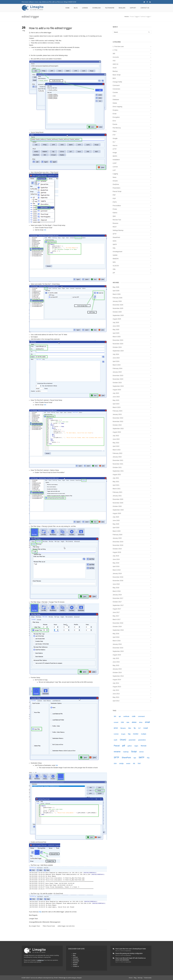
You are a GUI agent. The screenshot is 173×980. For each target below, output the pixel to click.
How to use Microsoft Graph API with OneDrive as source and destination (131, 959)
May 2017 (116, 616)
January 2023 (117, 414)
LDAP (115, 163)
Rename (116, 223)
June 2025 (116, 326)
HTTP (115, 149)
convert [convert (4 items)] (116, 722)
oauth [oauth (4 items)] (116, 740)
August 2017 (117, 609)
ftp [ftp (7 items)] (135, 728)
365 (114, 54)
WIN (114, 262)
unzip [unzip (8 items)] (121, 763)
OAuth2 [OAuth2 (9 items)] (123, 740)
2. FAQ (115, 50)
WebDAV (116, 259)
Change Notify (117, 82)
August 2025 (117, 319)
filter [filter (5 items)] (130, 728)
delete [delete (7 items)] (134, 722)
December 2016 (118, 623)
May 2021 (116, 482)
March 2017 (117, 619)
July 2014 (116, 683)
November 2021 (118, 464)
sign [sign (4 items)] (135, 758)
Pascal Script (51, 926)
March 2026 (117, 294)
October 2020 (117, 506)
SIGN (115, 241)
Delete (115, 103)
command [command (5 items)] (141, 716)
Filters (45, 926)
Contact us (145, 8)
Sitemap (140, 978)
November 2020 (118, 503)
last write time (70, 926)
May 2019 (116, 563)
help (40, 912)
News (115, 177)
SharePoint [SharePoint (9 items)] (126, 757)
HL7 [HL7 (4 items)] (140, 728)
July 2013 (116, 690)
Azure (115, 68)
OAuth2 (115, 181)
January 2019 (117, 573)
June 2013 (116, 694)
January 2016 (117, 644)
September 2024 (118, 351)
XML (114, 269)
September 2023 (118, 386)
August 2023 (117, 390)
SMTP (115, 244)
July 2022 (116, 436)
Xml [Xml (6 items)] (139, 763)
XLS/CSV (116, 266)
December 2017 (118, 598)
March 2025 (117, 337)
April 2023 (116, 404)
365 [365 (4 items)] (115, 716)
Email (115, 114)
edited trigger (61, 926)
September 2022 (118, 429)
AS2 (114, 61)
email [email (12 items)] (147, 722)
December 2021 (118, 460)
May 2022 (116, 443)
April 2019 (116, 566)
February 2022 (118, 453)
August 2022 (117, 432)
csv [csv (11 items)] (122, 722)
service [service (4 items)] (141, 752)
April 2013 (116, 701)
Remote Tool (117, 220)
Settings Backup (118, 230)
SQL (114, 248)
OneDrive (116, 184)
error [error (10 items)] (116, 728)
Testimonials (148, 978)
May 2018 (116, 588)
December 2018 (118, 577)
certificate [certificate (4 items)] (126, 716)
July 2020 (116, 517)
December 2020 (118, 499)
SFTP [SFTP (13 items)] (117, 757)
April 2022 (116, 446)
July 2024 (116, 354)
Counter (115, 92)
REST (115, 227)
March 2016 (117, 641)
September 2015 (118, 651)
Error (114, 121)
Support (133, 8)
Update (115, 255)
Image (115, 153)
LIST (114, 170)
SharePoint (116, 237)
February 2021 (118, 492)
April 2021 (116, 485)
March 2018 (117, 591)
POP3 (115, 202)
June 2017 (116, 612)
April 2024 (116, 361)
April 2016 (116, 637)
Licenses (85, 8)
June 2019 (116, 559)
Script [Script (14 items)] (134, 752)
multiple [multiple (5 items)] (144, 734)
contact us (40, 960)
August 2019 (117, 552)
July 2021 (116, 478)
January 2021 (117, 496)
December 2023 (118, 375)
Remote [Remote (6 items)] (144, 746)
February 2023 (118, 411)
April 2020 (116, 528)
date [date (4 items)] (128, 722)
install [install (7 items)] (146, 728)
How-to (115, 145)
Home (67, 8)
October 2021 (117, 467)
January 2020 (117, 538)
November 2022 (118, 421)
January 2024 (117, 372)
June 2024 (116, 358)
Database (116, 100)
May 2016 (116, 634)
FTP (114, 135)
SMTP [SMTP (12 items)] (141, 757)
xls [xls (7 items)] (134, 763)
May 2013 (116, 697)
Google (115, 138)
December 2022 (118, 418)
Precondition (117, 206)
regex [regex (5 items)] (136, 746)
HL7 (114, 142)
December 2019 (118, 542)
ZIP (114, 273)
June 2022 (116, 439)
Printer (115, 209)
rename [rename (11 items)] (117, 752)
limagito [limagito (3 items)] (123, 734)
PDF (114, 195)
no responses (127, 951)
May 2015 (116, 665)
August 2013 (117, 687)
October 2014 (117, 672)
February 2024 (118, 368)
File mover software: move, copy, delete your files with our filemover (43, 2)
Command (116, 85)
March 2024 (117, 365)
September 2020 (118, 510)
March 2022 (117, 450)
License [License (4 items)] (116, 734)
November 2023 (118, 379)
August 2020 (117, 513)
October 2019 (117, 549)
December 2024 (118, 340)
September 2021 (118, 471)
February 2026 (118, 298)
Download (97, 8)
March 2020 (117, 531)
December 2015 (118, 648)
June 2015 (116, 662)
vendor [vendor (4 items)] (128, 764)
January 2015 (117, 669)
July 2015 (116, 658)
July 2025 (116, 322)
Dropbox (116, 110)
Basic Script (117, 75)
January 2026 (117, 301)
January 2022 (117, 457)
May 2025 (116, 330)
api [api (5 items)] (120, 716)
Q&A (114, 216)
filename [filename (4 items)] (123, 728)
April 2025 (116, 333)
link (45, 230)
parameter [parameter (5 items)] (132, 740)
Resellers (122, 8)
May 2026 (116, 287)
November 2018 (118, 581)
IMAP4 (115, 156)
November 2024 (118, 344)
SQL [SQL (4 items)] (148, 758)
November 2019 (118, 545)
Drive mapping (117, 107)
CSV (114, 96)
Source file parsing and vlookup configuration (129, 953)
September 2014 (118, 676)
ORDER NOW (72, 2)
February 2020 (118, 535)
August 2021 (117, 474)
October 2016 (117, 627)
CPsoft (56, 978)
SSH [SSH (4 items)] (115, 764)
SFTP (115, 234)
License (115, 167)
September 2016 (118, 630)
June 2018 (116, 584)
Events (115, 124)
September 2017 (118, 605)
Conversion (116, 89)
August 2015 (117, 655)
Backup (115, 71)
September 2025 (118, 315)
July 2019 (116, 556)
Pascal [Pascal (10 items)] (117, 746)
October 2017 (117, 602)
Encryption (116, 117)
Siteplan (79, 978)
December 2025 (118, 305)
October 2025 (117, 312)
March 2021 (117, 489)
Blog (66, 2)
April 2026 (116, 291)
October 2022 (117, 425)
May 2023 (116, 400)
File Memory (117, 128)
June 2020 (116, 520)
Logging (115, 174)
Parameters (117, 188)
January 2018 (117, 595)
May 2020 (116, 524)
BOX (114, 78)
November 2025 (118, 308)
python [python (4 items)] (130, 746)
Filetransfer (110, 8)
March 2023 (117, 407)
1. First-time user (118, 46)
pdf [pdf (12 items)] (124, 746)
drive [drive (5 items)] (141, 722)
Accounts (116, 57)
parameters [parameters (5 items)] (142, 740)
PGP (114, 198)
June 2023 (116, 397)
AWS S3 (116, 64)
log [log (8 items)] (129, 734)
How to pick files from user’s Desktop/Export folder (131, 949)
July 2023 (116, 393)
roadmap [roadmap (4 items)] (126, 752)
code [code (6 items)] (134, 716)
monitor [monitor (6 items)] (136, 734)
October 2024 (117, 347)
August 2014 (117, 680)
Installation (116, 160)
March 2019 (117, 570)
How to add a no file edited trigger (51, 28)
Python (115, 213)
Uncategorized (117, 252)
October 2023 (117, 383)
